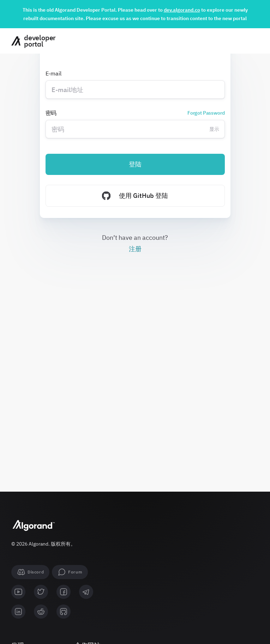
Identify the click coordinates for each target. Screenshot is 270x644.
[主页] (31, 41)
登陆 (135, 164)
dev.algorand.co (182, 10)
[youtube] (18, 592)
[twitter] (41, 592)
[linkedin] (18, 612)
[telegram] (86, 592)
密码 (135, 113)
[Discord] (30, 572)
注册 (135, 249)
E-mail (53, 73)
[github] (64, 612)
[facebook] (64, 592)
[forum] (70, 572)
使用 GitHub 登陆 (135, 196)
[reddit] (41, 612)
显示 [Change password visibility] (214, 129)
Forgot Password (206, 113)
